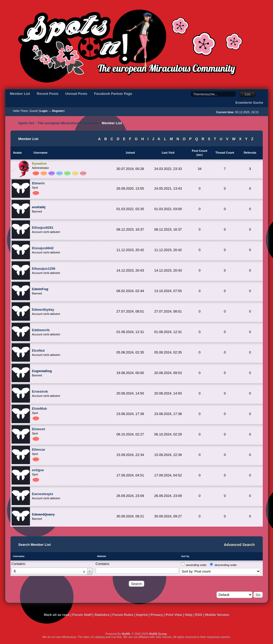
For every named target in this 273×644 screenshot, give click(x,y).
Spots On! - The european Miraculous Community (59, 123)
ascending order (196, 565)
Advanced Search (239, 545)
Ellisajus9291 (43, 228)
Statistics (102, 615)
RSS (199, 615)
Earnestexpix (43, 494)
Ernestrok (40, 391)
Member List (20, 94)
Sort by (185, 556)
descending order (226, 565)
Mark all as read (57, 615)
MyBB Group (158, 634)
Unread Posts (76, 94)
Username (19, 556)
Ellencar (39, 450)
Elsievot (39, 429)
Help (189, 615)
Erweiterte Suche (249, 103)
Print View (174, 615)
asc (199, 155)
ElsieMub (40, 409)
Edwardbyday (43, 310)
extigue (38, 470)
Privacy (157, 615)
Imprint (142, 615)
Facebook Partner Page (113, 94)
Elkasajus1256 (44, 269)
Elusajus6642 (43, 248)
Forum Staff (82, 615)
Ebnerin (38, 183)
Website (102, 556)
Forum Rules (123, 615)
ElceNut (38, 350)
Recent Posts (48, 94)
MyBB (126, 634)
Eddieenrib (41, 330)
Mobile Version (217, 615)
